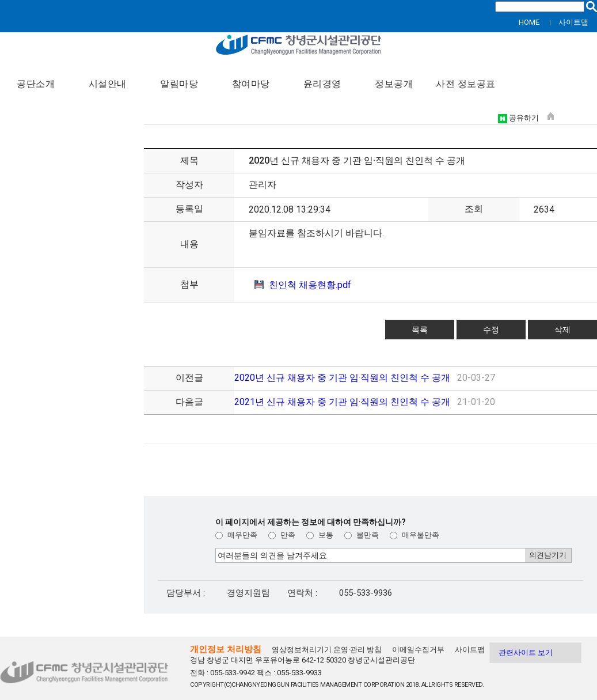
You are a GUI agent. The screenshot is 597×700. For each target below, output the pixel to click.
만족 (282, 535)
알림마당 (179, 84)
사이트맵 (573, 22)
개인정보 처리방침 (226, 649)
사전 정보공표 (466, 84)
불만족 (362, 535)
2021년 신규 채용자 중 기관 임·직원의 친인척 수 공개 (343, 402)
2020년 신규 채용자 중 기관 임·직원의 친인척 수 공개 (343, 378)
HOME (529, 22)
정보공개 (394, 84)
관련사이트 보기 (526, 652)
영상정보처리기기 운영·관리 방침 (327, 650)
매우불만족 (415, 535)
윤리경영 (322, 84)
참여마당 (251, 84)
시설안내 (108, 84)
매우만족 (236, 535)
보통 (320, 535)
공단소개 (36, 84)
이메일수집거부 (418, 650)
